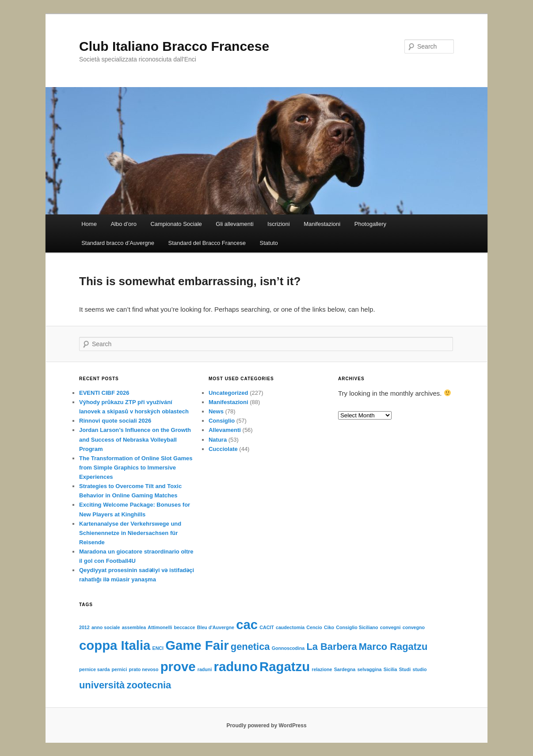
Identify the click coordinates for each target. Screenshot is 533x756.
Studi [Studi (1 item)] (405, 669)
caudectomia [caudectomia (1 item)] (290, 627)
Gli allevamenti (234, 224)
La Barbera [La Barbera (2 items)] (331, 647)
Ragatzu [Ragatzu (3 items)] (285, 666)
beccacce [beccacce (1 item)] (185, 627)
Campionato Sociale (176, 224)
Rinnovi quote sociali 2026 (115, 421)
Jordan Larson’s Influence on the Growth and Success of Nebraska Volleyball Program (135, 439)
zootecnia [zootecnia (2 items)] (149, 685)
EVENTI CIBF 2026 (104, 393)
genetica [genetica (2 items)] (250, 647)
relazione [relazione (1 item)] (322, 669)
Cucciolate (223, 449)
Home (89, 224)
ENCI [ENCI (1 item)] (158, 648)
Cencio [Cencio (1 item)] (314, 627)
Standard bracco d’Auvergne (118, 243)
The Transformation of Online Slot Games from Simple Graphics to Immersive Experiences (136, 468)
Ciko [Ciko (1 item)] (329, 627)
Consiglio (222, 421)
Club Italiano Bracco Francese (174, 46)
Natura (218, 440)
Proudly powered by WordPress (266, 725)
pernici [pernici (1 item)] (119, 669)
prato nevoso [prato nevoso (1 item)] (144, 669)
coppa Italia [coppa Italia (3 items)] (115, 645)
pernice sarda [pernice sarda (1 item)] (94, 669)
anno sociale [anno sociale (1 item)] (106, 627)
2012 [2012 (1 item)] (84, 627)
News (216, 411)
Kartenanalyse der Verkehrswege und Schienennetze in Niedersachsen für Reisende (130, 533)
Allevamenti (225, 430)
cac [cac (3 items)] (247, 624)
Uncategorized (228, 393)
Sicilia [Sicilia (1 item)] (390, 669)
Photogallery (370, 224)
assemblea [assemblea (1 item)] (134, 627)
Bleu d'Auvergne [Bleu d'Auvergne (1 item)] (216, 627)
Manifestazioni (322, 224)
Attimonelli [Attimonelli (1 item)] (160, 627)
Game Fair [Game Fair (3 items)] (197, 645)
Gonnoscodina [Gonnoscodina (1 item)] (288, 648)
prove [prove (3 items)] (178, 666)
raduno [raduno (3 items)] (235, 666)
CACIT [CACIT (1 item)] (267, 627)
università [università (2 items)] (102, 685)
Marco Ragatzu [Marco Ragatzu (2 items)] (393, 647)
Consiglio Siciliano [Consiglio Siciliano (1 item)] (357, 627)
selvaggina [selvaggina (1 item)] (369, 669)
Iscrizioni (279, 224)
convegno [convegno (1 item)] (414, 627)
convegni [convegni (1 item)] (390, 627)
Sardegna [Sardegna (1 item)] (345, 669)
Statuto (269, 243)
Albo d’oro (124, 224)
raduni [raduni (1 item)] (205, 669)
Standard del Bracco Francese (207, 243)
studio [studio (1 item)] (419, 669)
